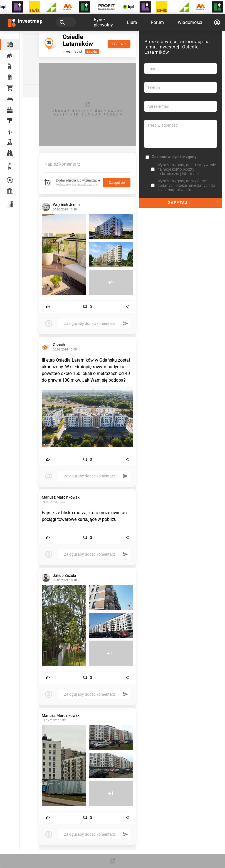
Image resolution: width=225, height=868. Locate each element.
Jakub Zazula (65, 575)
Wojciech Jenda (66, 205)
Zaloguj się (117, 183)
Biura (132, 22)
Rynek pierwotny (103, 22)
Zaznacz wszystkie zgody (174, 157)
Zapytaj (92, 52)
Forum (157, 22)
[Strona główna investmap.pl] (25, 22)
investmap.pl (72, 52)
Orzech (59, 345)
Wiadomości (190, 22)
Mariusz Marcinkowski (61, 497)
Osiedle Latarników (78, 40)
